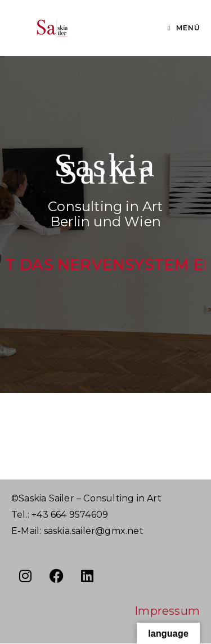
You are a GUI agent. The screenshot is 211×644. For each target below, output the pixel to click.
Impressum (167, 611)
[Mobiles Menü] (184, 28)
